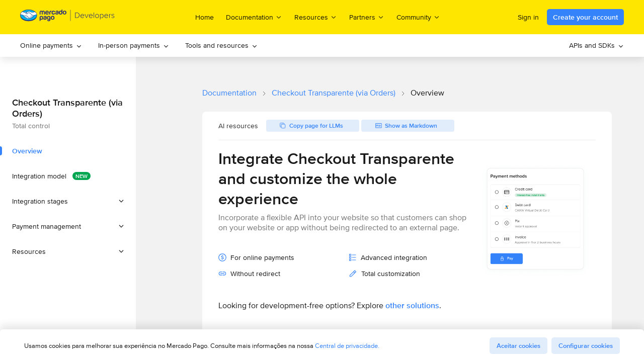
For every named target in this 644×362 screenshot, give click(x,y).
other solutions (412, 305)
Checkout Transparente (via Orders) (334, 93)
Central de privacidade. (347, 346)
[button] (68, 201)
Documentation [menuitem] (254, 17)
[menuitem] (51, 46)
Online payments (51, 45)
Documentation (229, 93)
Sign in (528, 17)
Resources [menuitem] (316, 17)
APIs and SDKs (596, 45)
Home (205, 17)
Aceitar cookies (518, 346)
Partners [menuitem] (367, 17)
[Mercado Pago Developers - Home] (68, 17)
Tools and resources (221, 45)
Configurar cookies (586, 346)
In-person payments (134, 45)
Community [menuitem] (418, 17)
